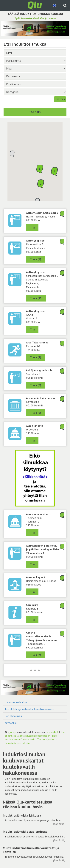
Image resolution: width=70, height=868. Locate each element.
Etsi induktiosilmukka (16, 702)
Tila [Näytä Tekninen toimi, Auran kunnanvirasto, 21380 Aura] (32, 533)
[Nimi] (35, 53)
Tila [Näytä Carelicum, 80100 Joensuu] (32, 620)
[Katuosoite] (35, 76)
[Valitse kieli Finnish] (55, 5)
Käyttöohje (11, 723)
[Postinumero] (35, 84)
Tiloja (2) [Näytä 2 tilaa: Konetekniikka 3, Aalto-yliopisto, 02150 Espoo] (35, 259)
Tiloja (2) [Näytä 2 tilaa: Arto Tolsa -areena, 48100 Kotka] (35, 357)
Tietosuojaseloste (47, 739)
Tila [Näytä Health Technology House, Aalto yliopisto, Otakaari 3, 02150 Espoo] (32, 228)
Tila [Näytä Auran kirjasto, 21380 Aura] (32, 441)
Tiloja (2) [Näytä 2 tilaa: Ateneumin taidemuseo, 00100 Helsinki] (35, 413)
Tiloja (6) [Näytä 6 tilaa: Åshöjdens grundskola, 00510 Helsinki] (35, 385)
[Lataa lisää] (35, 670)
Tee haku (35, 112)
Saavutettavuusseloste (17, 743)
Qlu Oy (12, 732)
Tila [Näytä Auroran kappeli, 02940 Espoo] (32, 592)
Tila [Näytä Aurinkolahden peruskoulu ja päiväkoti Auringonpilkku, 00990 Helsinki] (32, 564)
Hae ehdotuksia (13, 716)
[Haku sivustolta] (65, 6)
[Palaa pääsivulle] (35, 5)
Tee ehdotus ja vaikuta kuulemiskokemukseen (30, 709)
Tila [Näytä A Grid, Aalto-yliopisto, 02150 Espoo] (32, 329)
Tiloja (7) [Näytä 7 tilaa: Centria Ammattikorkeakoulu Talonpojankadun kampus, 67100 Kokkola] (35, 655)
